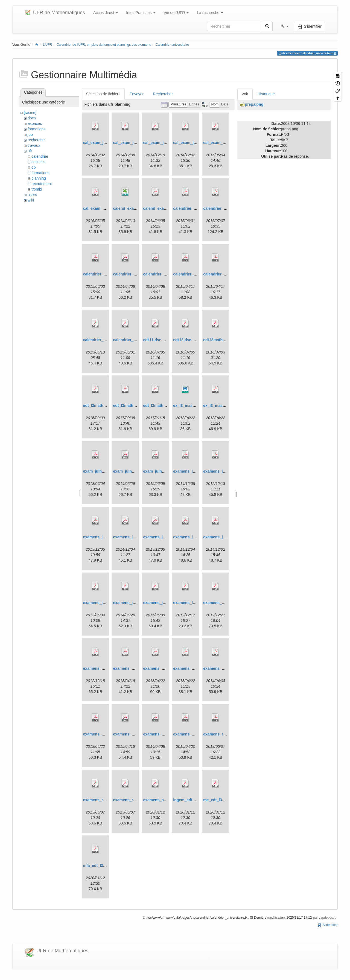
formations (37, 129)
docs (32, 118)
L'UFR (47, 45)
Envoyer (137, 94)
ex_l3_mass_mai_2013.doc (197, 406)
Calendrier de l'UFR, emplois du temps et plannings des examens (104, 45)
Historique (266, 94)
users (32, 195)
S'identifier (327, 925)
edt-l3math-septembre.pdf (227, 340)
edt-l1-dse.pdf (156, 340)
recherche (36, 140)
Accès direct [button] (106, 13)
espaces (35, 123)
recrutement (42, 184)
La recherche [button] (210, 13)
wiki (31, 200)
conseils (38, 162)
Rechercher (163, 94)
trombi (37, 189)
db (34, 167)
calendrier (40, 156)
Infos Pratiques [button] (141, 13)
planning (39, 178)
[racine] (30, 113)
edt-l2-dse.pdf (186, 340)
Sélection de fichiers (103, 94)
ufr (30, 151)
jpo (30, 134)
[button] (285, 26)
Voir (245, 94)
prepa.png (254, 104)
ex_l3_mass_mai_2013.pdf (227, 406)
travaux (34, 145)
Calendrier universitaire (172, 45)
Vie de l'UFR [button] (176, 13)
